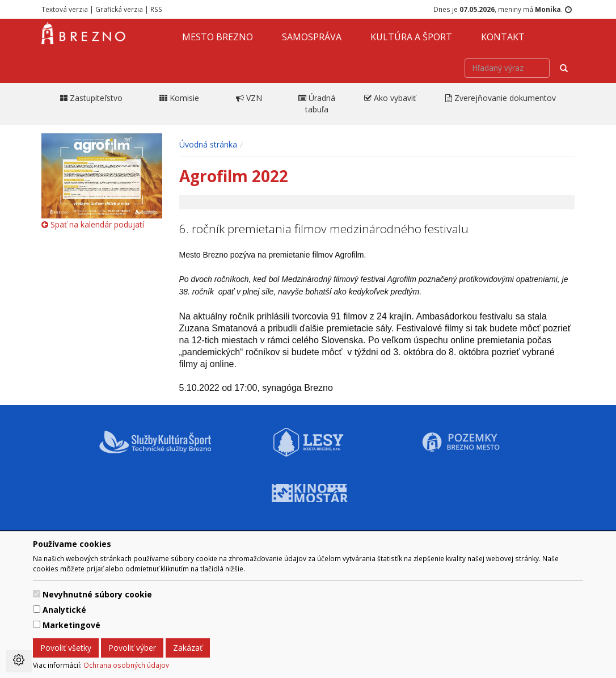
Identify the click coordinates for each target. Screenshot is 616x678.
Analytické (64, 610)
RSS (156, 9)
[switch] (37, 594)
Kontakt (503, 37)
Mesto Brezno (218, 37)
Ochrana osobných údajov (126, 665)
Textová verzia (65, 9)
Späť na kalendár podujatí (93, 224)
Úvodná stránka (208, 144)
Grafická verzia (119, 9)
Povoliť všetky (66, 648)
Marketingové (71, 625)
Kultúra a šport (411, 37)
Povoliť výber (132, 648)
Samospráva (312, 37)
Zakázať (188, 648)
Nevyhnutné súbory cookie (97, 594)
